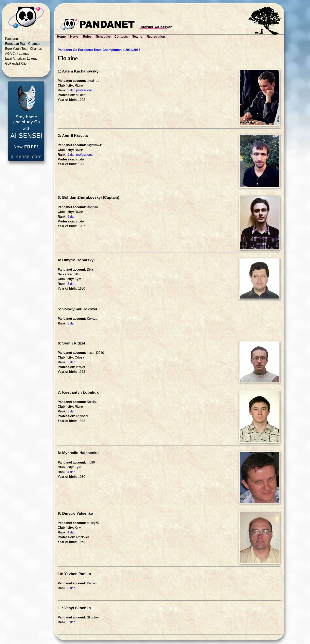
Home (61, 37)
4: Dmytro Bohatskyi (76, 260)
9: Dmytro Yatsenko (75, 513)
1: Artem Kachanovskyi (79, 71)
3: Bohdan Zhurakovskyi (80, 197)
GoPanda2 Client (17, 63)
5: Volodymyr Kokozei (77, 309)
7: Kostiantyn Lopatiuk (78, 392)
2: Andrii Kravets (73, 136)
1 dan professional (80, 155)
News (74, 37)
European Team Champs (23, 44)
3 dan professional (80, 90)
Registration (156, 37)
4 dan (71, 472)
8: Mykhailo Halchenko (78, 453)
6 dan (71, 217)
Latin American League (21, 59)
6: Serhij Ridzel (71, 343)
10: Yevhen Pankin (74, 574)
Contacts (121, 37)
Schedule (103, 37)
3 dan (71, 588)
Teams (137, 37)
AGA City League (17, 54)
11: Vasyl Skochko (74, 608)
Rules (87, 37)
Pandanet (12, 39)
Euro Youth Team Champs (24, 49)
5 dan (71, 284)
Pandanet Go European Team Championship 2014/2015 (99, 50)
